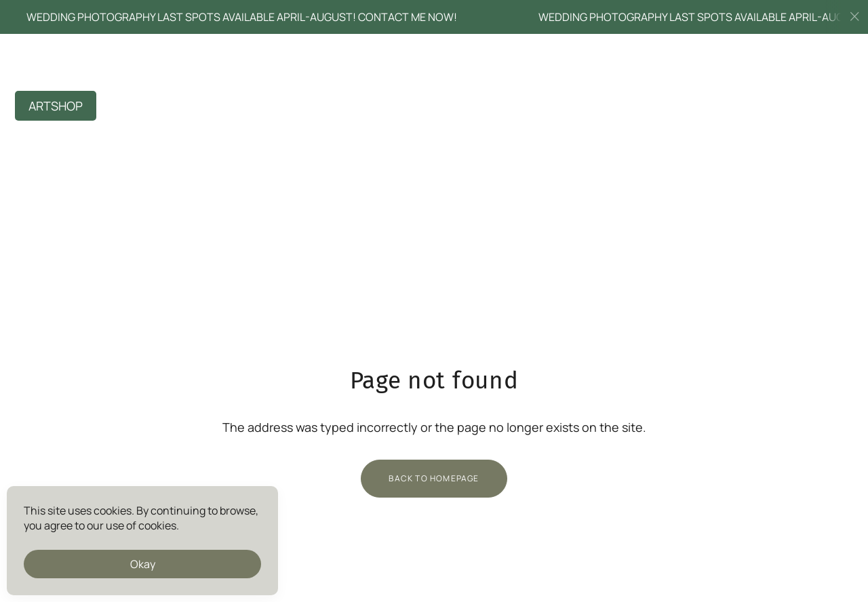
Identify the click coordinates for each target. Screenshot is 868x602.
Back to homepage (434, 478)
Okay (143, 564)
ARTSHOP (56, 106)
